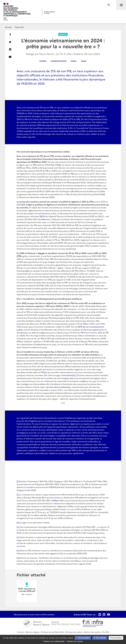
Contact (20, 632)
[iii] (24, 205)
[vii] (74, 375)
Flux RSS (106, 632)
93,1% (42, 216)
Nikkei (56, 500)
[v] (54, 283)
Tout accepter (83, 638)
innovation (67, 375)
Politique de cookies (74, 632)
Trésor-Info (19, 27)
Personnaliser (116, 638)
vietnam (43, 61)
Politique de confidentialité (52, 632)
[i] (60, 165)
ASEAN (84, 61)
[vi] (45, 372)
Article (63, 34)
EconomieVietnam (59, 61)
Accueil (8, 27)
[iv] (28, 271)
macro (74, 61)
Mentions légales (32, 632)
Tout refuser (100, 638)
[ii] (104, 194)
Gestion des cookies (92, 632)
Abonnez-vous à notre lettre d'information (34, 614)
